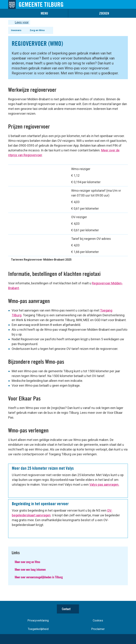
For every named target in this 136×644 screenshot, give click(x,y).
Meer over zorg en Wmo (27, 562)
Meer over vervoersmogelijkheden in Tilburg (39, 577)
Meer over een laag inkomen (30, 570)
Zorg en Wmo (37, 30)
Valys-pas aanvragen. (104, 485)
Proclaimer (98, 629)
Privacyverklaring (38, 620)
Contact (66, 609)
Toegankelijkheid (38, 629)
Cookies (98, 620)
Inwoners (16, 30)
